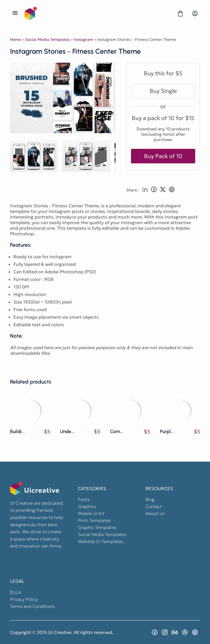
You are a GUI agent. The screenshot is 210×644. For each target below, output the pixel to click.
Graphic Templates (97, 527)
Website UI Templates (101, 541)
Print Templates (94, 520)
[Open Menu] (15, 13)
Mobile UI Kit (91, 513)
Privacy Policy (24, 599)
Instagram (83, 39)
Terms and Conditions (32, 606)
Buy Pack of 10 (163, 156)
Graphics (87, 506)
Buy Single (163, 91)
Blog (150, 499)
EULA (16, 592)
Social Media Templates (47, 39)
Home (15, 39)
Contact (154, 506)
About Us (155, 513)
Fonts (84, 499)
